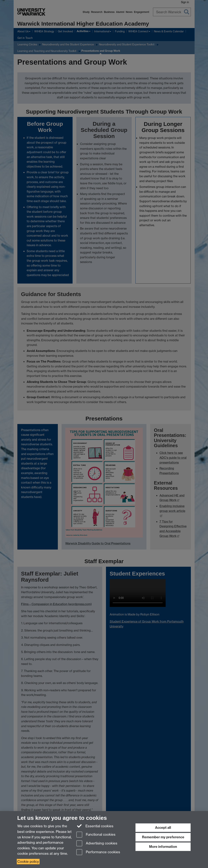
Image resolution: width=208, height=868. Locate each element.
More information (163, 847)
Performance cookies (98, 852)
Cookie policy (28, 862)
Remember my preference (163, 837)
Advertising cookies (97, 844)
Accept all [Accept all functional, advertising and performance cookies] (163, 828)
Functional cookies (96, 835)
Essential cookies (95, 826)
